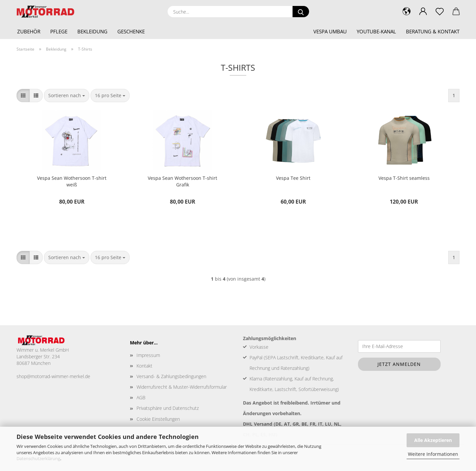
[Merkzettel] (440, 12)
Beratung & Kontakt (433, 31)
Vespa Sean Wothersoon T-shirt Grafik (182, 181)
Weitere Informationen (433, 454)
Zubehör (29, 31)
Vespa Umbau (330, 31)
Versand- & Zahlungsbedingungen (171, 376)
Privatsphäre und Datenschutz (168, 408)
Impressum (148, 355)
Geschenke (131, 31)
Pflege (59, 31)
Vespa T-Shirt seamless (404, 178)
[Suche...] (301, 12)
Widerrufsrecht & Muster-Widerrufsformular (182, 387)
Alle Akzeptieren (433, 440)
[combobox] (67, 96)
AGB (141, 397)
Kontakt (144, 366)
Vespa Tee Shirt (293, 178)
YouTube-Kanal (376, 31)
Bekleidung (92, 31)
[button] (423, 12)
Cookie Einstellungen (158, 419)
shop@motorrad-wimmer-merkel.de (53, 376)
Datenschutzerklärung (38, 458)
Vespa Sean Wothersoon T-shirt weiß (72, 181)
